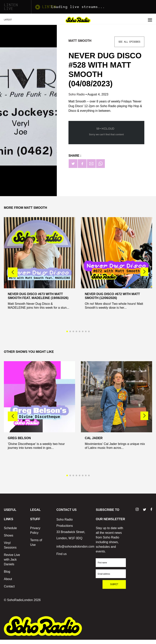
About (8, 579)
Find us (61, 554)
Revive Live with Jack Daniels (12, 560)
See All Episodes (129, 42)
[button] (144, 272)
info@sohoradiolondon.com (75, 547)
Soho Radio (77, 94)
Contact (9, 586)
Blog (7, 572)
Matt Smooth (80, 41)
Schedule (10, 528)
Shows (9, 535)
